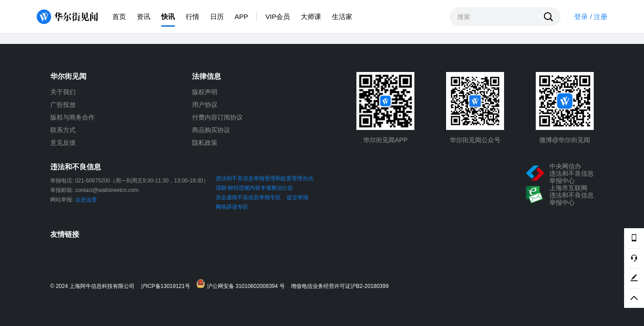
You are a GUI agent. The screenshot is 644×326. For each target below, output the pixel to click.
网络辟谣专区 (232, 207)
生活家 (342, 17)
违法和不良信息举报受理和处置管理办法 (264, 178)
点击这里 (86, 200)
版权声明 (205, 92)
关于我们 (63, 92)
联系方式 (63, 130)
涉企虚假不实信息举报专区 (248, 197)
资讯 (144, 17)
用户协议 (205, 105)
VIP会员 (278, 17)
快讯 (168, 17)
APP (241, 17)
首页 (119, 17)
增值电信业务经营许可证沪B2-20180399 (340, 286)
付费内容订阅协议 (217, 117)
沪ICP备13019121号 (168, 286)
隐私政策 (205, 143)
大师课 (311, 17)
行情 (192, 17)
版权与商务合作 (72, 117)
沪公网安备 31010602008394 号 (243, 284)
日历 (217, 17)
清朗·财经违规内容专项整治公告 (254, 188)
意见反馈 (63, 143)
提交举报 (298, 197)
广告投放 (63, 105)
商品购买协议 (211, 130)
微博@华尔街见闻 (565, 140)
